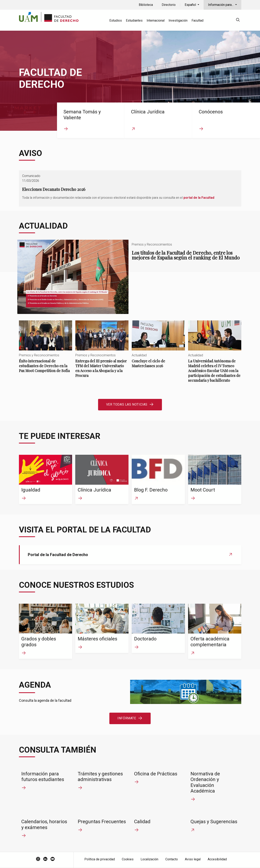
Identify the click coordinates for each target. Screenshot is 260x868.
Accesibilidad (217, 859)
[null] (238, 20)
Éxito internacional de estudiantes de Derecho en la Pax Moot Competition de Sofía (46, 350)
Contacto (172, 859)
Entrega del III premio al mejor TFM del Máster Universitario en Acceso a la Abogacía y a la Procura (102, 352)
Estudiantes (134, 20)
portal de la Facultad (199, 198)
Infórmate (127, 718)
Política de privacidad (100, 859)
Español (191, 5)
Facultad (197, 20)
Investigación (178, 20)
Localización (149, 859)
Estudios (116, 20)
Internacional (156, 20)
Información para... (221, 5)
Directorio (169, 5)
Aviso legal (193, 859)
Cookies (128, 859)
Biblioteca (146, 5)
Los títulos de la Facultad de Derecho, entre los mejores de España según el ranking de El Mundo (130, 277)
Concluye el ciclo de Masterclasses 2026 (158, 348)
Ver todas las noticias (127, 404)
